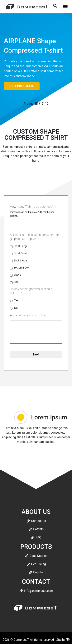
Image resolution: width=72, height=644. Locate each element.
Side (16, 282)
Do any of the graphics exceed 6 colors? (31, 291)
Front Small (20, 253)
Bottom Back (21, 268)
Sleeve (17, 275)
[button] (65, 7)
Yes (16, 300)
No (16, 308)
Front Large (20, 246)
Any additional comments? (28, 315)
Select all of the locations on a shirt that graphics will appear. (36, 237)
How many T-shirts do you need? (33, 207)
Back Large (20, 260)
